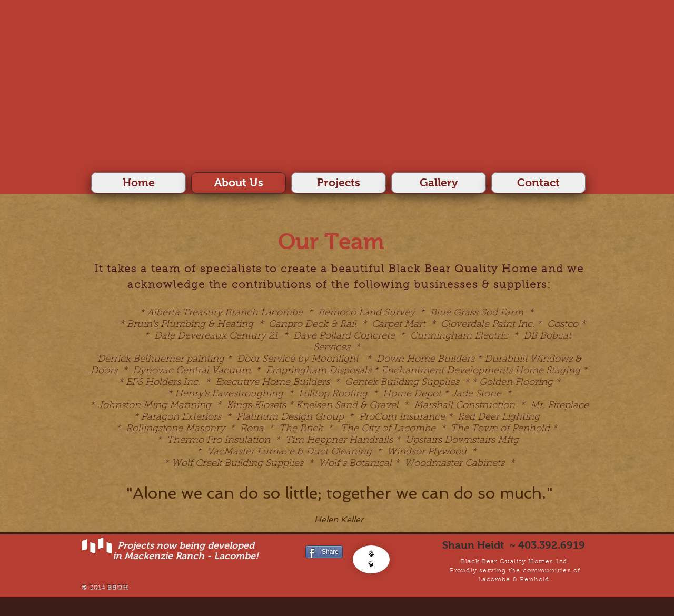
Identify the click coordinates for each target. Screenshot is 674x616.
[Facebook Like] (326, 569)
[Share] (324, 552)
